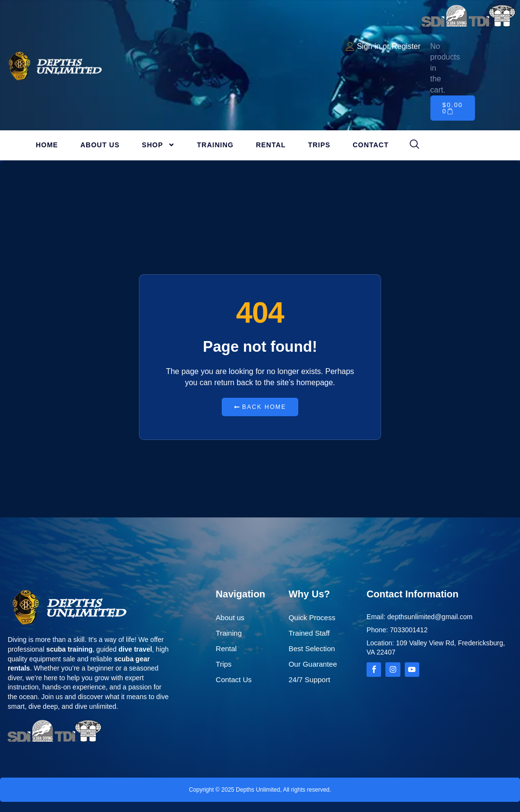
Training (215, 145)
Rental (271, 145)
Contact (370, 145)
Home (47, 145)
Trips (319, 145)
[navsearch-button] (414, 145)
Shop (158, 145)
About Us (100, 145)
